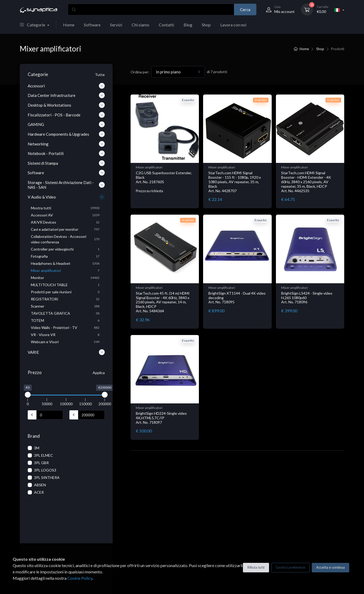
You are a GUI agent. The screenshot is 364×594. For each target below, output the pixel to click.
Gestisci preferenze (290, 567)
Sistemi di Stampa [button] (66, 163)
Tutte (100, 75)
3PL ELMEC (44, 455)
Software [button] (66, 173)
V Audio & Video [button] (66, 197)
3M (37, 448)
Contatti (166, 25)
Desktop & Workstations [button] (66, 105)
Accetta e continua (331, 567)
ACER (39, 492)
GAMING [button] (66, 124)
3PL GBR (41, 463)
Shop (206, 25)
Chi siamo (140, 25)
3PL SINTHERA (47, 477)
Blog (188, 25)
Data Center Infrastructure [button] (66, 95)
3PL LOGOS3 (45, 470)
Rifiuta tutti (256, 567)
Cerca (245, 10)
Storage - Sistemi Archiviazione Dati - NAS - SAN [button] (66, 185)
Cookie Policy (80, 578)
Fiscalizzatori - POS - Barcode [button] (66, 115)
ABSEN (40, 485)
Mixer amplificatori (149, 167)
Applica (99, 373)
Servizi (116, 25)
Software (92, 25)
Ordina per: (140, 72)
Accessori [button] (66, 86)
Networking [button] (66, 144)
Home (69, 25)
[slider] (28, 395)
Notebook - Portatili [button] (66, 153)
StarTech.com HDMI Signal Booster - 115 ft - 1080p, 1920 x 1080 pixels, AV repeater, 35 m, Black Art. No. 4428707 (235, 182)
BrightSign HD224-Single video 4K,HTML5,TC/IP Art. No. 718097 (161, 418)
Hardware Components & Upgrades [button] (66, 134)
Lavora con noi (233, 25)
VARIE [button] (66, 352)
